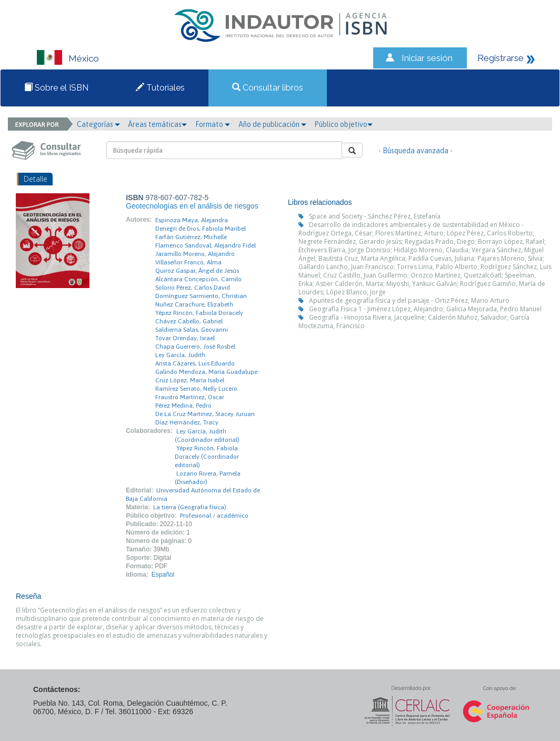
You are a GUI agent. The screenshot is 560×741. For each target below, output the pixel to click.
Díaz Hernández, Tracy (187, 422)
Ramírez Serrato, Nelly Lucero (196, 389)
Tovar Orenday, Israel (185, 338)
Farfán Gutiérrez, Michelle (191, 237)
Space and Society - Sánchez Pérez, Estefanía (375, 216)
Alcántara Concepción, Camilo (198, 279)
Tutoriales (160, 88)
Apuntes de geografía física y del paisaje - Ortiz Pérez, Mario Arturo (409, 300)
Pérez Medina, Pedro (183, 406)
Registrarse (501, 58)
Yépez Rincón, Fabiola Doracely (199, 313)
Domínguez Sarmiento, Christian (201, 296)
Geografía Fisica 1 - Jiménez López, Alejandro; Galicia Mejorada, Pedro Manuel (425, 309)
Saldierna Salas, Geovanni (192, 330)
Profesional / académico (214, 516)
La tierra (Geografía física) (190, 507)
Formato (213, 124)
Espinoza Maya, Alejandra (192, 220)
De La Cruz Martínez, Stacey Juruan (205, 414)
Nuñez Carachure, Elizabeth (194, 304)
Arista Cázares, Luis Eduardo (195, 363)
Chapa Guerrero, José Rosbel (195, 347)
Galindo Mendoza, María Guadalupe (206, 372)
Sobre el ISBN (56, 88)
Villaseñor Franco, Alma (188, 262)
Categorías (98, 124)
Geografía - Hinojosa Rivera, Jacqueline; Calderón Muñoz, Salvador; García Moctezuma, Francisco (414, 322)
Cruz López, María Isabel (190, 380)
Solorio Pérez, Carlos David (193, 288)
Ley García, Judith (180, 355)
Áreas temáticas (157, 124)
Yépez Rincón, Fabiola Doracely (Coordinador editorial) (207, 457)
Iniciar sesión (427, 58)
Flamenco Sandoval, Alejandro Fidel (206, 245)
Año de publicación (272, 124)
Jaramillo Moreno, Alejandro (195, 254)
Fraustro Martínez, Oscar (190, 397)
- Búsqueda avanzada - (416, 151)
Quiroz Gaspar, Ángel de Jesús (197, 271)
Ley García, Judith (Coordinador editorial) (207, 436)
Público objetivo (343, 124)
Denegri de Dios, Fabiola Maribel (201, 229)
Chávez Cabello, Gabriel (189, 321)
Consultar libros (268, 88)
